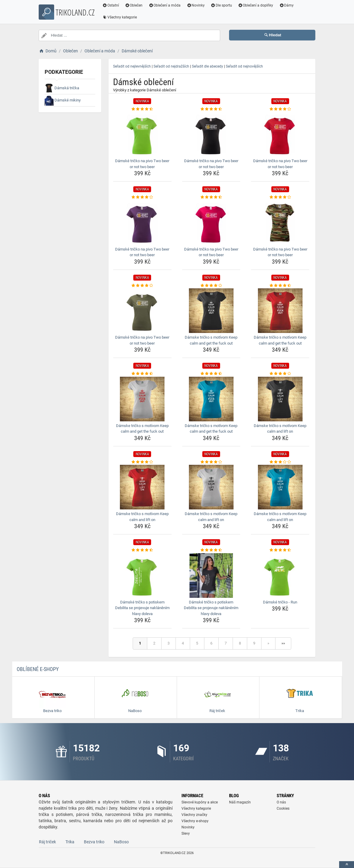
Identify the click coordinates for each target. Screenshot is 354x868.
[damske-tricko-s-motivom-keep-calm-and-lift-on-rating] (280, 374)
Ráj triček (47, 842)
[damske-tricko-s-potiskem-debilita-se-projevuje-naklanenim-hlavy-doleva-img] (142, 575)
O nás (281, 802)
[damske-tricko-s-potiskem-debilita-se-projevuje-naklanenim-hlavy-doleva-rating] (142, 550)
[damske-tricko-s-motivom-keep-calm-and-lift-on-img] (280, 399)
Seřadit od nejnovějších (244, 66)
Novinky (196, 5)
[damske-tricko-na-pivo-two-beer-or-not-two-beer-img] (142, 134)
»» (283, 643)
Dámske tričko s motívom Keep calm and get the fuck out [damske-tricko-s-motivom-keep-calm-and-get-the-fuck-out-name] (211, 340)
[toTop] (347, 865)
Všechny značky (194, 815)
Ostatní (111, 5)
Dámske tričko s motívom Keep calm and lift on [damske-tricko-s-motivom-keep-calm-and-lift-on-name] (280, 429)
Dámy (287, 5)
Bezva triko (94, 842)
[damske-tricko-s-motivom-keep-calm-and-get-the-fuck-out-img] (211, 311)
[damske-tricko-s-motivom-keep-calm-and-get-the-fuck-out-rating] (211, 286)
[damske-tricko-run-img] (280, 575)
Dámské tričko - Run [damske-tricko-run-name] (280, 602)
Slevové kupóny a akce (200, 802)
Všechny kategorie (120, 17)
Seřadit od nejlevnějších (132, 66)
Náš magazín (240, 802)
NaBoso (121, 842)
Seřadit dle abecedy (207, 66)
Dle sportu (221, 5)
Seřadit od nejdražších (171, 66)
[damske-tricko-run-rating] (280, 550)
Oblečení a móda (165, 5)
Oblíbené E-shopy (38, 669)
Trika (70, 842)
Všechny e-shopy (195, 821)
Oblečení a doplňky (256, 5)
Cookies (283, 808)
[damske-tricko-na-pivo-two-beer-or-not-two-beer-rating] (142, 109)
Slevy (186, 833)
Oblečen (134, 5)
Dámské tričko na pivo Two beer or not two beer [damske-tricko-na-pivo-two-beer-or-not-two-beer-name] (142, 164)
